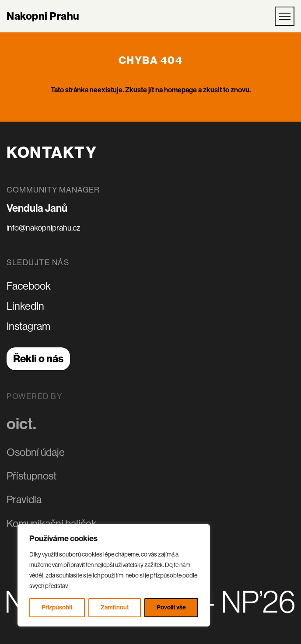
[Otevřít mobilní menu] (285, 16)
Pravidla (24, 499)
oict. (21, 423)
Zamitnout (115, 607)
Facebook (29, 286)
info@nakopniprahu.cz (43, 228)
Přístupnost (31, 475)
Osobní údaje (36, 451)
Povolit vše (171, 607)
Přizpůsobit (57, 607)
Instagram (28, 326)
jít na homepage (173, 90)
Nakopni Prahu (43, 16)
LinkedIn (25, 306)
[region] (114, 575)
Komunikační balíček (52, 523)
